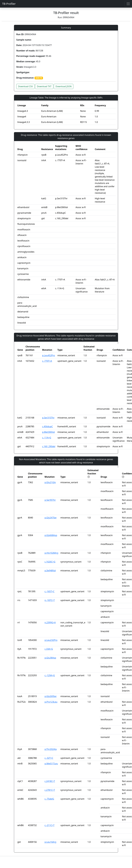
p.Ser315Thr (48, 418)
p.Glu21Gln (50, 482)
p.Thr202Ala (51, 749)
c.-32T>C (49, 758)
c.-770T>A (47, 361)
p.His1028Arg (51, 553)
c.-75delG (49, 799)
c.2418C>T (50, 781)
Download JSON (64, 86)
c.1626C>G (50, 562)
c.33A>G (49, 649)
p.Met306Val (48, 432)
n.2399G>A (50, 622)
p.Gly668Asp (51, 535)
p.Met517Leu (51, 764)
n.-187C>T (50, 600)
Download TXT (44, 86)
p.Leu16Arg (50, 842)
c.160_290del (49, 446)
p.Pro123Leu (51, 702)
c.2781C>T (50, 790)
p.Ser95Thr (50, 500)
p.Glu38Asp (50, 658)
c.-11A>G (47, 438)
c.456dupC (48, 426)
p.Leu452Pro (49, 355)
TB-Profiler (9, 4)
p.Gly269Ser (51, 696)
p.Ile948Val (50, 571)
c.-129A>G (50, 675)
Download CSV (25, 86)
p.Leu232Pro (51, 640)
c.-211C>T (50, 825)
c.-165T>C (50, 591)
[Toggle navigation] (128, 4)
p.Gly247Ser (51, 518)
